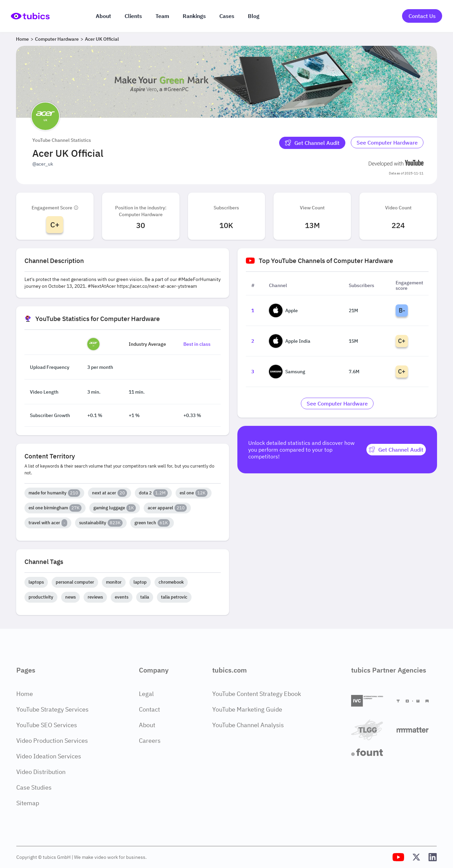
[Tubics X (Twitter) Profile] (416, 857)
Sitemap (28, 803)
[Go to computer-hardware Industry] (387, 143)
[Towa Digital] (417, 701)
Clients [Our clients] (133, 16)
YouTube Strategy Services (52, 709)
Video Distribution (41, 772)
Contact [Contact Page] (149, 709)
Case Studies (34, 787)
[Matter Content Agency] (417, 730)
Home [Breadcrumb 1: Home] (22, 39)
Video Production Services (52, 741)
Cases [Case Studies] (227, 16)
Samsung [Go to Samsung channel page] (287, 372)
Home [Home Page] (25, 694)
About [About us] (103, 16)
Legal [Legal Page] (146, 694)
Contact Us (422, 16)
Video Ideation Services (49, 756)
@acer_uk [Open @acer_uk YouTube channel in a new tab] (43, 164)
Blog (254, 16)
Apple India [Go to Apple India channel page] (290, 341)
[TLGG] (371, 730)
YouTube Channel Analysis (248, 725)
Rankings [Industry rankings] (194, 16)
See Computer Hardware (387, 143)
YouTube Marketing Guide (247, 709)
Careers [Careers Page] (150, 741)
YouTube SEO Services (47, 725)
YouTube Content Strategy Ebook (257, 694)
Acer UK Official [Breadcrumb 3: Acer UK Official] (102, 39)
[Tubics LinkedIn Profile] (433, 857)
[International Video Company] (371, 701)
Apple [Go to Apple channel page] (283, 310)
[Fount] (371, 752)
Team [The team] (162, 16)
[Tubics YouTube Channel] (398, 857)
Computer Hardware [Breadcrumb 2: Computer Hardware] (57, 39)
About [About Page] (147, 725)
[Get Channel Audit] (312, 143)
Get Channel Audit (312, 143)
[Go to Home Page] (30, 16)
